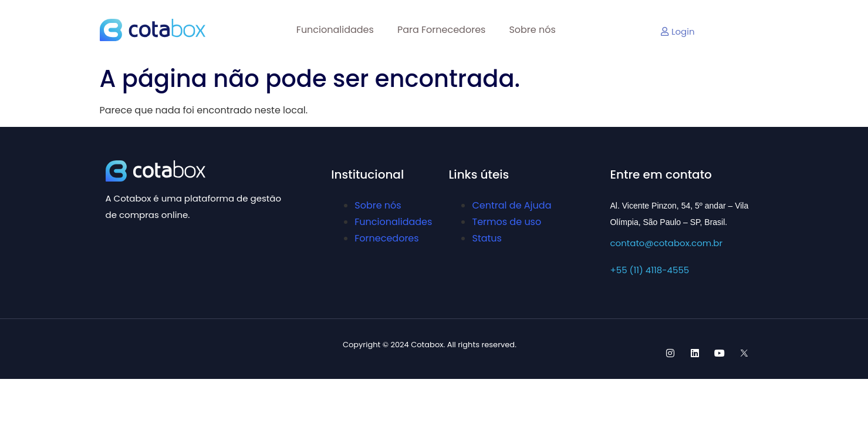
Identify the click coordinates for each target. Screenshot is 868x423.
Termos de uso (506, 222)
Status (487, 238)
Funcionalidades (335, 30)
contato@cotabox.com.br (666, 243)
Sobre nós (532, 30)
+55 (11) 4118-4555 (649, 270)
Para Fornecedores (442, 30)
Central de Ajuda (511, 205)
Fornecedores (386, 238)
